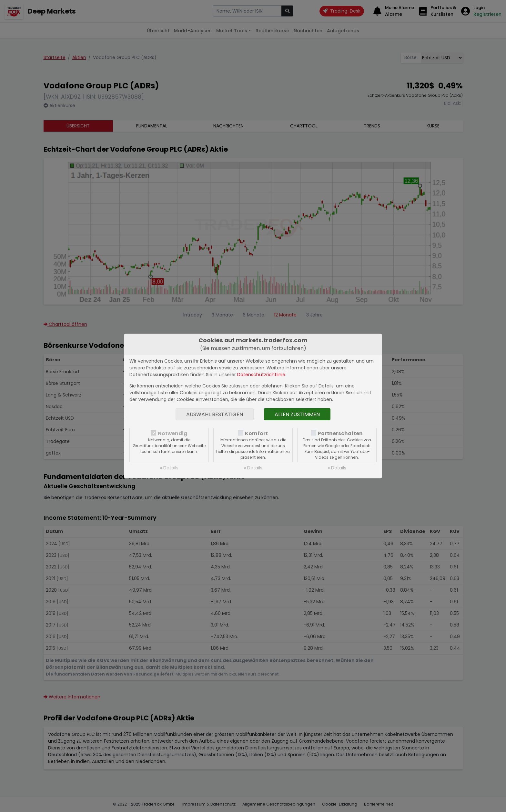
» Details (169, 468)
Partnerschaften (340, 433)
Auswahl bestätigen (215, 414)
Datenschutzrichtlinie (261, 375)
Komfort (256, 433)
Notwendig (172, 433)
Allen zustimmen (297, 414)
